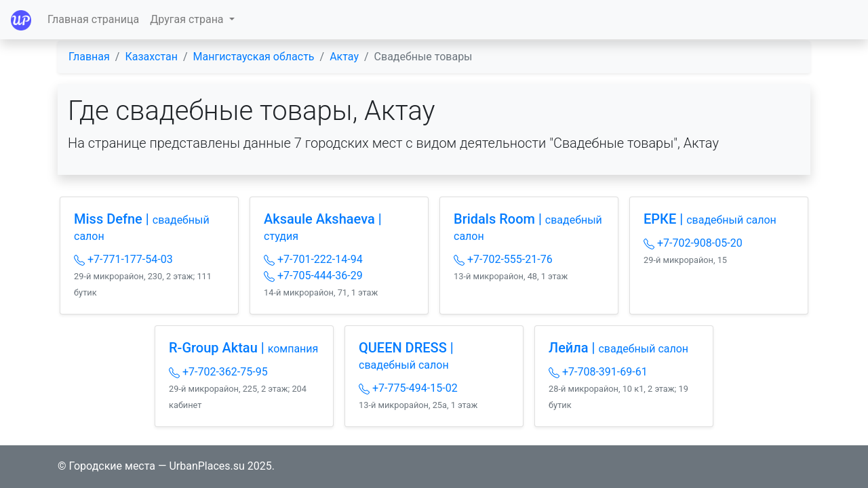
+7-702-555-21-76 (503, 259)
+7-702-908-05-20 (693, 243)
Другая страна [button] (188, 19)
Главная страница (93, 19)
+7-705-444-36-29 (313, 276)
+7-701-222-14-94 (313, 259)
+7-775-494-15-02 (408, 388)
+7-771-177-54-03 (123, 259)
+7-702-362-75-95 (218, 372)
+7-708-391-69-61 (598, 372)
